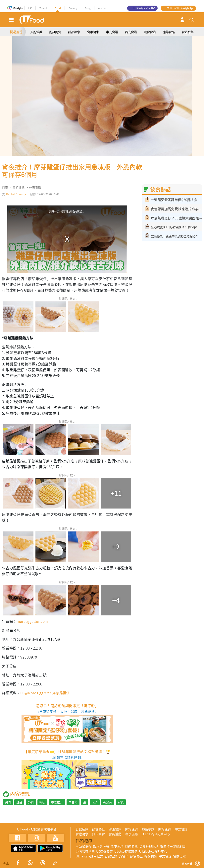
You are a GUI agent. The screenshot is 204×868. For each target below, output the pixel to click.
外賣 (31, 802)
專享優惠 (131, 834)
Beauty (73, 8)
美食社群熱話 (149, 846)
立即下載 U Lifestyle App (181, 8)
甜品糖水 (74, 32)
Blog (88, 8)
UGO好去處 (104, 851)
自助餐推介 (83, 846)
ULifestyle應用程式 (89, 856)
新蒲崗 (108, 802)
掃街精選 (148, 829)
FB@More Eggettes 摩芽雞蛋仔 (47, 693)
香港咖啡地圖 (85, 851)
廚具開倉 (55, 32)
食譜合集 (188, 32)
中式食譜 (112, 32)
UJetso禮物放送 (126, 851)
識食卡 (124, 856)
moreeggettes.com (33, 621)
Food (58, 8)
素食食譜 (150, 32)
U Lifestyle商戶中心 (156, 834)
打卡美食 (98, 834)
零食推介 (57, 802)
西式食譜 (131, 32)
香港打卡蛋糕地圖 (173, 846)
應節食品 (169, 32)
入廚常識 (36, 32)
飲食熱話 (98, 829)
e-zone (102, 8)
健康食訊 (115, 829)
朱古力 (73, 802)
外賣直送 (35, 188)
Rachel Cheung (16, 194)
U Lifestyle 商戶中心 (145, 8)
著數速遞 (82, 829)
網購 (8, 802)
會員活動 (115, 834)
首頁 (5, 188)
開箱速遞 (19, 188)
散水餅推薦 (101, 846)
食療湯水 (93, 32)
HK (30, 8)
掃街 (42, 802)
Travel (43, 8)
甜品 (19, 802)
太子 (95, 802)
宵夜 (121, 802)
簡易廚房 (16, 32)
